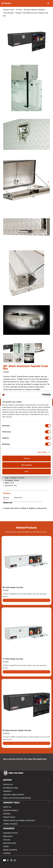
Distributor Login (11, 788)
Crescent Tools (9, 10)
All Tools (19, 10)
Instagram (11, 860)
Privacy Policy (9, 817)
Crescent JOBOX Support (14, 795)
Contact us (8, 785)
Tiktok (15, 860)
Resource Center (10, 833)
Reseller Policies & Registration (17, 798)
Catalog (7, 840)
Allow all (27, 458)
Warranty (7, 791)
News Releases (10, 843)
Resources (18, 498)
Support (8, 780)
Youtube (4, 860)
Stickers (7, 853)
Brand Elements (10, 850)
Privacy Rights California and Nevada (19, 821)
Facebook (8, 860)
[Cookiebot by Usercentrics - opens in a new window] (42, 395)
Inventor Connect (11, 810)
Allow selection (26, 465)
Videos (6, 847)
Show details (42, 452)
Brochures (8, 836)
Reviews (6, 498)
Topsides (18, 13)
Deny (27, 471)
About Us (7, 807)
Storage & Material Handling (34, 10)
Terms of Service (10, 824)
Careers (7, 814)
